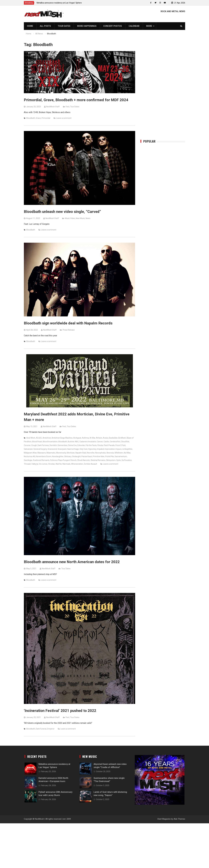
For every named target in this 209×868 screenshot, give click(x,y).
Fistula (100, 445)
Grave (38, 118)
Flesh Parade (109, 445)
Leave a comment (64, 118)
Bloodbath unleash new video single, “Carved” (62, 212)
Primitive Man (99, 456)
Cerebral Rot (115, 442)
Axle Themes (179, 819)
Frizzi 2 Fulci (120, 445)
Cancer (100, 442)
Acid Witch (31, 438)
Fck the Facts (91, 445)
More (149, 26)
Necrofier (91, 453)
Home (30, 26)
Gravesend (52, 449)
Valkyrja (35, 464)
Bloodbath (31, 118)
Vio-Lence (43, 464)
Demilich (53, 445)
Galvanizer (28, 449)
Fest (68, 107)
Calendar (134, 26)
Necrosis (110, 453)
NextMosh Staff (53, 107)
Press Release (69, 330)
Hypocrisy (92, 449)
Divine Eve (72, 445)
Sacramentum (121, 456)
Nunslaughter (58, 456)
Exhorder (81, 445)
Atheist (99, 438)
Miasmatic (51, 453)
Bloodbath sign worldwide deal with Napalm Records (68, 323)
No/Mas (127, 453)
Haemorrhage (73, 449)
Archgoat (77, 438)
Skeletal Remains (98, 460)
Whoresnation (77, 464)
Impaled (100, 449)
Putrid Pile (110, 456)
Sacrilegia (28, 460)
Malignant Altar (30, 453)
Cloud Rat (125, 442)
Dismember (62, 445)
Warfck (59, 464)
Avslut (106, 438)
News (88, 218)
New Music (80, 218)
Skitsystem (111, 460)
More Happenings (87, 26)
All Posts (45, 26)
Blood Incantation (50, 442)
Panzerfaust (87, 456)
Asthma (85, 438)
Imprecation (110, 449)
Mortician (71, 453)
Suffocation (127, 460)
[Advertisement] (163, 91)
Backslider (113, 438)
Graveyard (62, 449)
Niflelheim (119, 453)
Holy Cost (84, 449)
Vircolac (51, 464)
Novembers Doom (44, 456)
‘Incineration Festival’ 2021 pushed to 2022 (60, 711)
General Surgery (40, 449)
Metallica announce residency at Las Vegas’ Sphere (59, 3)
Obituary (68, 456)
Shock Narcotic (84, 460)
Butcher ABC (73, 442)
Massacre (42, 453)
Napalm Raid (81, 453)
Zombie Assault (90, 464)
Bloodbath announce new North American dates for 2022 (72, 562)
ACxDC (39, 438)
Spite (119, 460)
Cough (34, 445)
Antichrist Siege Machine (62, 438)
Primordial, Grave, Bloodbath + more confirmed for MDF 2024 (76, 100)
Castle (106, 442)
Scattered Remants (41, 460)
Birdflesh (122, 438)
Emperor (51, 729)
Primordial (46, 118)
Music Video (70, 218)
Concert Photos (113, 26)
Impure (119, 449)
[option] (61, 3)
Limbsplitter (127, 449)
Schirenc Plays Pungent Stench (63, 460)
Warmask (66, 464)
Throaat (27, 464)
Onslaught (76, 456)
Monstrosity (61, 453)
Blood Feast (37, 442)
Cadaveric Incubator (88, 442)
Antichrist (47, 438)
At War (92, 438)
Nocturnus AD (30, 456)
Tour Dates (64, 26)
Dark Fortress (43, 445)
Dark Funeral (41, 729)
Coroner (27, 445)
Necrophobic (101, 453)
